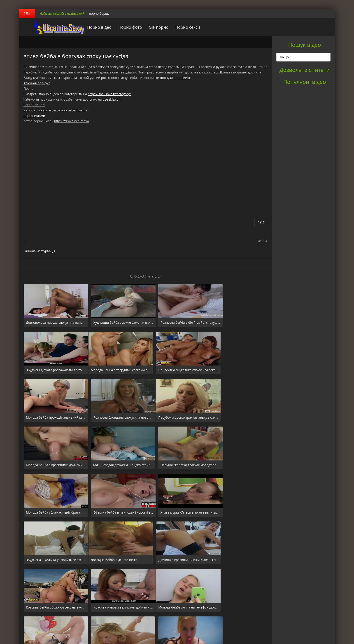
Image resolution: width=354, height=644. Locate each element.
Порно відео (91, 27)
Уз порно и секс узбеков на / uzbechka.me (55, 110)
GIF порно (150, 27)
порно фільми (34, 116)
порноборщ (47, 27)
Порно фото (122, 27)
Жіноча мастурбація (40, 251)
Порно (28, 88)
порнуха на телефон (176, 78)
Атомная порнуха (37, 83)
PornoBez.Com (34, 105)
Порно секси (179, 27)
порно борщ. (99, 13)
